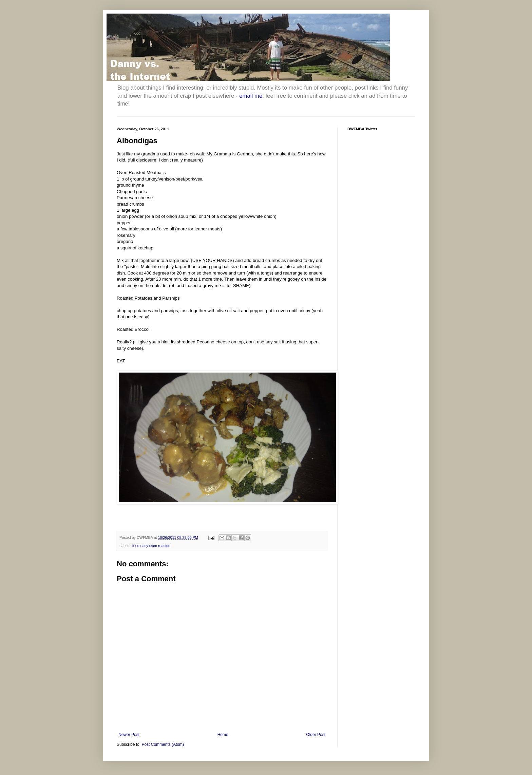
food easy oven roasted (151, 546)
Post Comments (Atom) (163, 744)
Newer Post (129, 735)
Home (223, 735)
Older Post (316, 735)
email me (251, 96)
